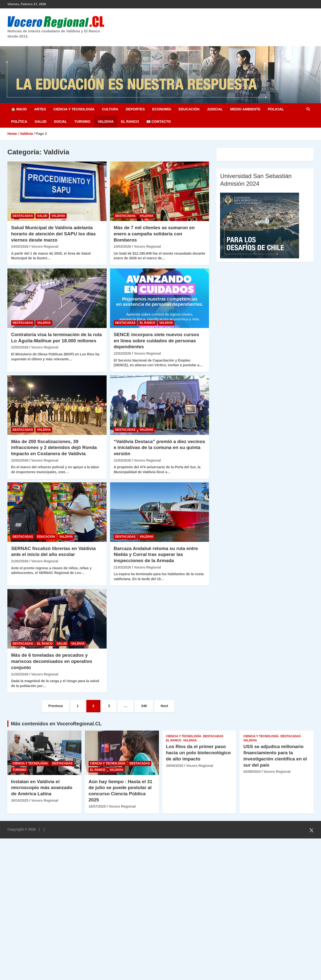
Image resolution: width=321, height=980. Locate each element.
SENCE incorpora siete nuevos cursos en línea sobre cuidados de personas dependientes (156, 341)
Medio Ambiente (245, 109)
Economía (162, 109)
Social (61, 122)
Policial (276, 109)
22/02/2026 (20, 347)
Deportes (135, 109)
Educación (189, 109)
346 (144, 706)
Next (164, 706)
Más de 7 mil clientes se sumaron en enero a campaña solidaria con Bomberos (154, 234)
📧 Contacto (159, 122)
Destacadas (23, 216)
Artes (40, 109)
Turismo (82, 122)
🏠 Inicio (19, 109)
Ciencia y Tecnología (74, 109)
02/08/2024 (252, 772)
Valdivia (106, 122)
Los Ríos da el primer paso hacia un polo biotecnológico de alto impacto (198, 753)
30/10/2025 (20, 800)
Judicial (215, 109)
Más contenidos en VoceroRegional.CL (56, 724)
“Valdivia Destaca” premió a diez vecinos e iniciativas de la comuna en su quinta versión (160, 448)
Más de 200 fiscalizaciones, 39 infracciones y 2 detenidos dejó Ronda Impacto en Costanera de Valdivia (54, 448)
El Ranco (130, 122)
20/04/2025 (175, 766)
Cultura (110, 109)
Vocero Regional (45, 246)
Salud (40, 122)
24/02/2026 (20, 246)
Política (19, 122)
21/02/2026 (122, 460)
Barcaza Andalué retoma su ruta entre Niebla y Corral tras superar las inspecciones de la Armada (156, 554)
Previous (56, 706)
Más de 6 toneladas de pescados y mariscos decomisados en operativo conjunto (52, 661)
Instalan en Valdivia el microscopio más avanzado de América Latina (42, 788)
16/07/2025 (97, 806)
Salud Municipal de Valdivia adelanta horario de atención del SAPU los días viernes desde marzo (53, 234)
